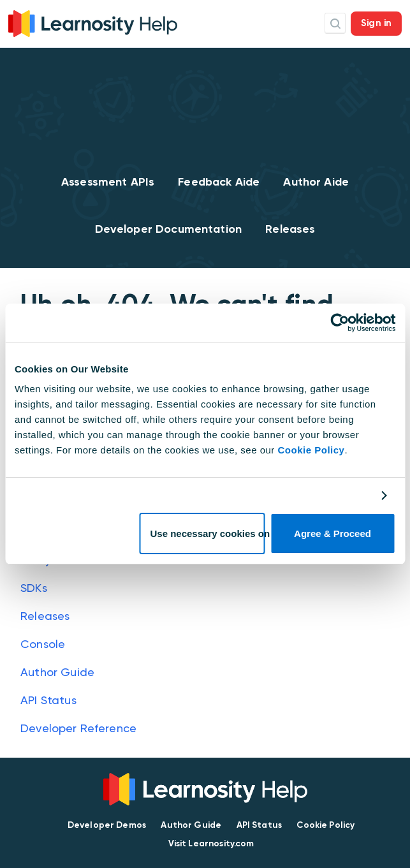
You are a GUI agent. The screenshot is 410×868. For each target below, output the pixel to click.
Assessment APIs (108, 182)
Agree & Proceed (333, 533)
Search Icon (335, 23)
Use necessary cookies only (208, 533)
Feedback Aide (219, 182)
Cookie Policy (311, 450)
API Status (48, 700)
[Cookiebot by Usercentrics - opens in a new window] (340, 323)
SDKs (34, 588)
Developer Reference (78, 728)
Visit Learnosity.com (211, 843)
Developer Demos (107, 825)
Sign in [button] (376, 23)
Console (43, 644)
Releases (290, 229)
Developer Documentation (168, 229)
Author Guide (57, 672)
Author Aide (316, 182)
